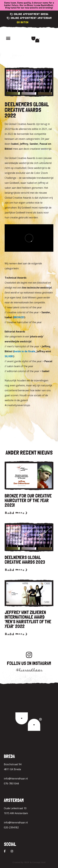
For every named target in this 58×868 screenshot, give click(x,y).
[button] (8, 38)
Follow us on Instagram (29, 663)
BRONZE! (19, 317)
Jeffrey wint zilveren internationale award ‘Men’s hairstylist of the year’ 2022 (28, 619)
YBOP (27, 862)
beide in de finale (25, 351)
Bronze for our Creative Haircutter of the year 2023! (28, 500)
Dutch (25, 22)
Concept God (39, 862)
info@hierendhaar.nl (16, 779)
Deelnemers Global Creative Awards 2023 (25, 560)
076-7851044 (11, 783)
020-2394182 (11, 827)
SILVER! (9, 356)
